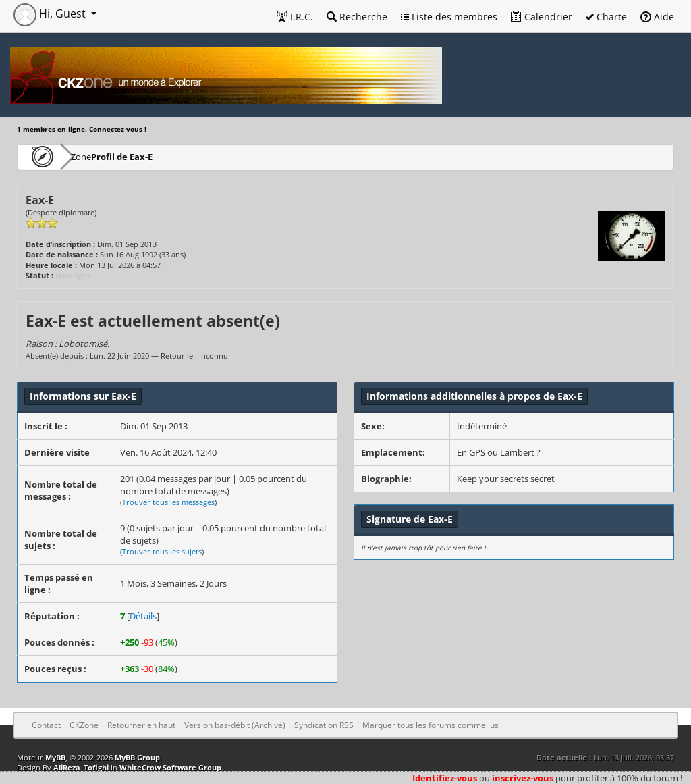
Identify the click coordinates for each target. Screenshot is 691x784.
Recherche (357, 17)
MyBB (55, 757)
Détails (143, 616)
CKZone (95, 156)
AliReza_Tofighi (81, 767)
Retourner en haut (141, 725)
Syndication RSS (324, 725)
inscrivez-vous (523, 778)
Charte (606, 17)
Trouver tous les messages (168, 502)
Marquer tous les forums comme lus (431, 725)
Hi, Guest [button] (51, 14)
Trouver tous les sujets (162, 551)
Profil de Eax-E (163, 156)
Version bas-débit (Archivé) (235, 725)
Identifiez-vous (445, 778)
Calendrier (542, 17)
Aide (657, 17)
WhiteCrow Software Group (170, 767)
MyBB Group (137, 757)
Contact (46, 725)
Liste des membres (449, 17)
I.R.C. (295, 17)
